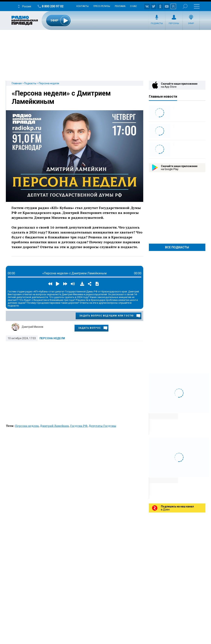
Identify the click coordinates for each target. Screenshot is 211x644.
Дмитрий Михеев (32, 327)
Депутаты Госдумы (102, 426)
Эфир (191, 23)
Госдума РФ (79, 426)
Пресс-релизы (102, 6)
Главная (17, 83)
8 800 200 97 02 (53, 6)
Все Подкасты (177, 247)
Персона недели (49, 83)
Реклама (120, 6)
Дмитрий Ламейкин (54, 426)
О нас (133, 6)
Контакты (83, 6)
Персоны (174, 23)
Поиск (185, 6)
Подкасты (157, 23)
